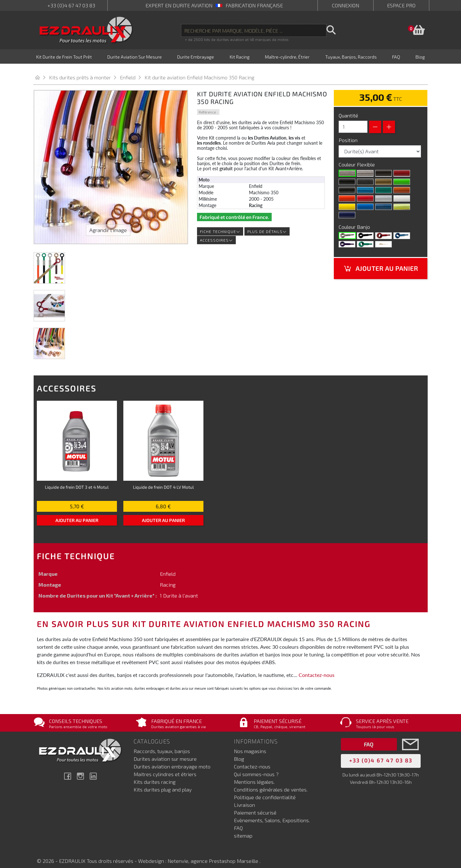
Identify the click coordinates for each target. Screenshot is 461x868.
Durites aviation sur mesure (165, 752)
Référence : (208, 105)
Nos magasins (250, 745)
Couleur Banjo (355, 220)
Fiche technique (220, 225)
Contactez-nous (317, 668)
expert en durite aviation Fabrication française (214, 5)
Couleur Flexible (357, 158)
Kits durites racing (155, 775)
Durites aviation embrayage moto (172, 760)
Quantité (348, 109)
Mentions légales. (254, 775)
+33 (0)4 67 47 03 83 (71, 5)
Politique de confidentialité (265, 791)
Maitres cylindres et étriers (165, 768)
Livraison (244, 798)
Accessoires (216, 234)
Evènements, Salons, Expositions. (272, 814)
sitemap (243, 829)
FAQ (238, 821)
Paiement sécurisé (255, 806)
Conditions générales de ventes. (271, 783)
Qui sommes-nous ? (256, 768)
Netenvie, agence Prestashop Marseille (214, 854)
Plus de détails (267, 225)
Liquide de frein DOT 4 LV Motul (163, 480)
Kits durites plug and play (163, 783)
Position (349, 133)
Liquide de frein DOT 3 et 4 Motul (77, 480)
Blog (239, 752)
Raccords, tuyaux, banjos (162, 745)
